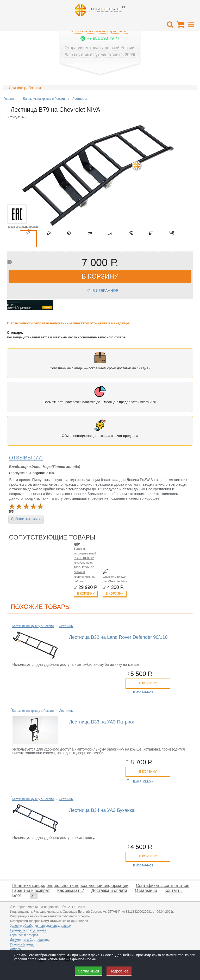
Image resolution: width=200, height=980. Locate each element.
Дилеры (16, 949)
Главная (10, 99)
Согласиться (89, 971)
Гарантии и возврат (31, 890)
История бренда (22, 944)
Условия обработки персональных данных (41, 926)
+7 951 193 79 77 (103, 38)
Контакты (174, 890)
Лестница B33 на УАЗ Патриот (102, 722)
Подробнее (119, 971)
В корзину (86, 594)
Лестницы (80, 99)
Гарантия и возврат (24, 935)
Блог (17, 895)
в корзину (100, 276)
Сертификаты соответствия (163, 886)
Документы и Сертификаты (30, 940)
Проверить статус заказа (28, 930)
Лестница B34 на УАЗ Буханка (102, 810)
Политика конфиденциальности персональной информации (70, 886)
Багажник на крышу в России (44, 99)
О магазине (146, 890)
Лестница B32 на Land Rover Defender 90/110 (118, 637)
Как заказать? (71, 890)
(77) (26, 458)
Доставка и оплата (109, 890)
